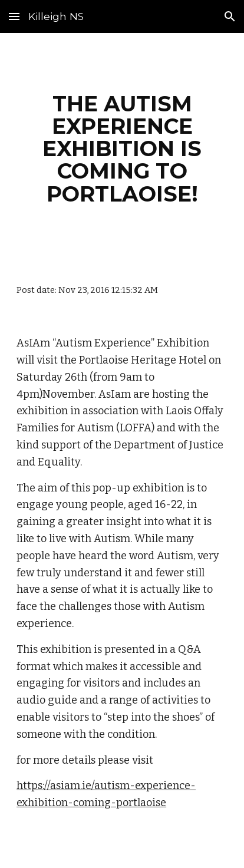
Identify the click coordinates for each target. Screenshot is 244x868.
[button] (14, 16)
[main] (122, 149)
